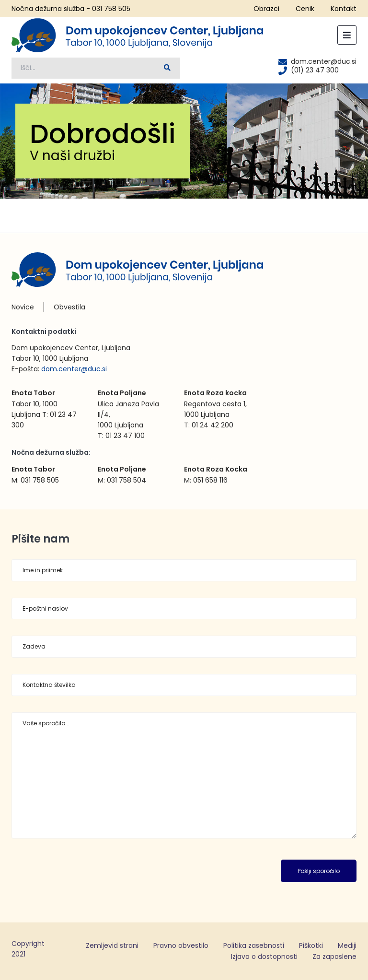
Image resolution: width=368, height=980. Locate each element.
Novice (23, 307)
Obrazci (266, 9)
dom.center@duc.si (74, 369)
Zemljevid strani (112, 945)
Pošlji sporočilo (319, 871)
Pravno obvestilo (181, 945)
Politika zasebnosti (254, 945)
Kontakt (344, 9)
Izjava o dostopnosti (264, 956)
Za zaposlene (334, 956)
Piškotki (311, 945)
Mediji (347, 945)
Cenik (305, 9)
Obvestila (69, 307)
